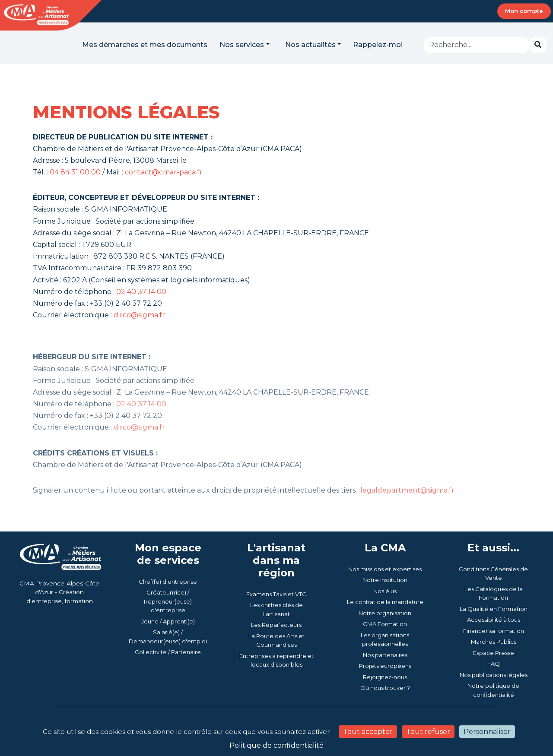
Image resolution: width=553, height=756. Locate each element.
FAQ (494, 664)
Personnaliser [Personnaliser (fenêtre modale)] (487, 732)
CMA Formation (385, 624)
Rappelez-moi (378, 45)
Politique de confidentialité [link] (276, 745)
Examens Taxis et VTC (276, 594)
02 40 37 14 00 (141, 292)
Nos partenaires (385, 655)
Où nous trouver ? (385, 688)
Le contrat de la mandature (385, 602)
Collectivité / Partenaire (168, 652)
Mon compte (524, 11)
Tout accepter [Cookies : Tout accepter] (368, 732)
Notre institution (385, 580)
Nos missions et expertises (385, 569)
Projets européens (385, 666)
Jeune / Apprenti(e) (168, 621)
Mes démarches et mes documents (145, 45)
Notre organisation (385, 613)
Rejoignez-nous (385, 677)
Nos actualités (310, 45)
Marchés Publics (494, 642)
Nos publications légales (494, 675)
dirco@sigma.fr (139, 315)
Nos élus (385, 591)
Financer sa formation (494, 631)
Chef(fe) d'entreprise (168, 582)
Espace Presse (494, 653)
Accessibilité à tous (494, 620)
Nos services (242, 45)
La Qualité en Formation (494, 609)
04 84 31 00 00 (75, 172)
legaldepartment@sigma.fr (407, 505)
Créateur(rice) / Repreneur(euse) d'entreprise (168, 601)
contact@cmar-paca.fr (164, 172)
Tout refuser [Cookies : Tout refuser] (428, 732)
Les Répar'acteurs (276, 625)
